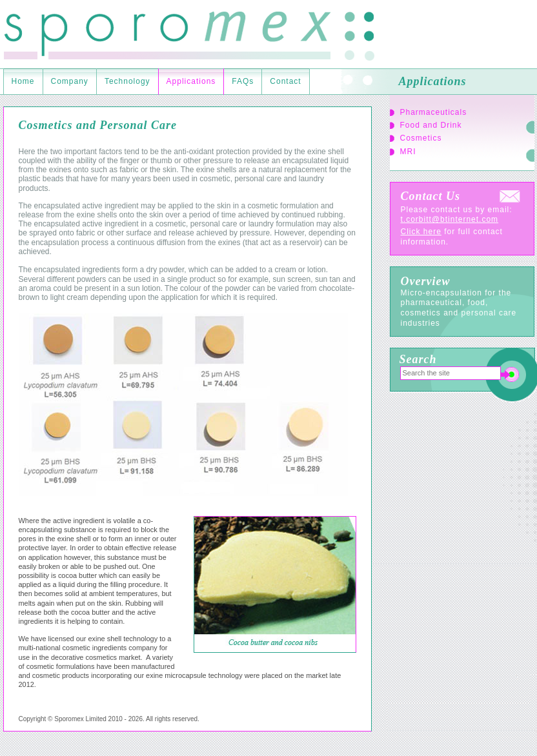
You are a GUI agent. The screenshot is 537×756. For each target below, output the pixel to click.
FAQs (243, 81)
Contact (285, 81)
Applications (191, 81)
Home (23, 81)
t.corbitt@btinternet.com (450, 219)
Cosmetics (421, 138)
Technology (127, 81)
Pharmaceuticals (434, 112)
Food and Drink (431, 125)
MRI (408, 152)
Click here (421, 232)
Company (70, 81)
